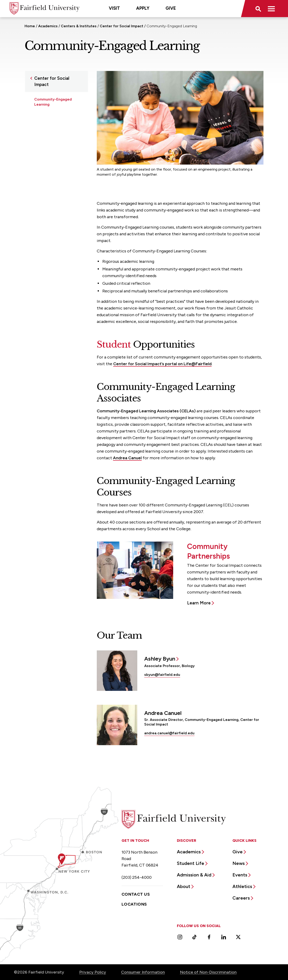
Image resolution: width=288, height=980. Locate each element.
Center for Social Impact (122, 26)
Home (30, 26)
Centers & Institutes (79, 26)
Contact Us (136, 894)
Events (240, 875)
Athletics (242, 886)
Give (171, 8)
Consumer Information (143, 972)
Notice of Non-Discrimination (208, 972)
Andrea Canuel (127, 458)
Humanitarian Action (52, 131)
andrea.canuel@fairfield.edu (169, 733)
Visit (114, 8)
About (184, 886)
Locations (134, 904)
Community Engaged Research (53, 119)
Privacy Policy (93, 972)
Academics (48, 26)
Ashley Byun (160, 659)
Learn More (199, 603)
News (239, 863)
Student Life (191, 863)
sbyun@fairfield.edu (162, 675)
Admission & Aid (194, 875)
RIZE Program (46, 149)
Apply (143, 8)
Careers (241, 898)
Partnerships (45, 140)
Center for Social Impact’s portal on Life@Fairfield (162, 364)
